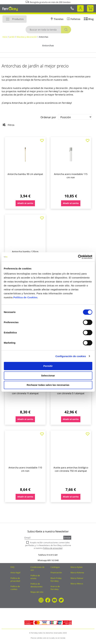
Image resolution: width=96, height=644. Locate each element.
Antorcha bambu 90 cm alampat (25, 174)
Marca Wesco (77, 584)
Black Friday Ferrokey (56, 580)
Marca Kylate (77, 567)
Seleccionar (48, 376)
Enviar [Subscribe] (67, 538)
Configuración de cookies (71, 356)
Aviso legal (15, 573)
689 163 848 (53, 560)
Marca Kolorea (77, 573)
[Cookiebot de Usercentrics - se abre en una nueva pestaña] (78, 257)
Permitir (48, 366)
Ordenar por (48, 117)
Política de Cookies (25, 297)
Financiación (56, 573)
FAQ (12, 567)
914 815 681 (52, 555)
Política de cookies (15, 588)
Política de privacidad (15, 580)
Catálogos (55, 567)
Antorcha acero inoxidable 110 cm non (25, 469)
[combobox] (48, 30)
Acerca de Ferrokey (55, 588)
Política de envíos (35, 577)
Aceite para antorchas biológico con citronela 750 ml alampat (71, 469)
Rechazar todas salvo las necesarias (48, 385)
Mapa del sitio (37, 592)
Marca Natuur (77, 578)
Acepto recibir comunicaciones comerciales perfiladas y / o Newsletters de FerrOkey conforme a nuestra (48, 545)
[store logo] (10, 9)
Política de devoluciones (37, 585)
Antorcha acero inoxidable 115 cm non (71, 176)
